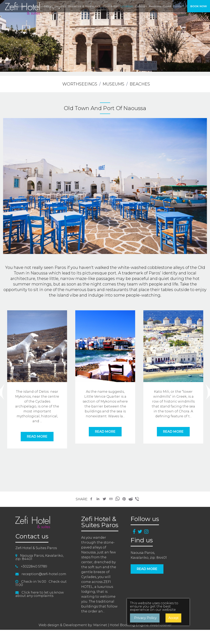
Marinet (100, 625)
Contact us (32, 536)
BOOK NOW (199, 6)
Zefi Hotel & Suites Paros (100, 522)
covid (167, 6)
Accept (173, 618)
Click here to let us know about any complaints (40, 594)
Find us (142, 540)
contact (179, 6)
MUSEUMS (113, 84)
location (127, 6)
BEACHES (140, 84)
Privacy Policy (145, 618)
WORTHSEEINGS (80, 84)
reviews (155, 6)
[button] (91, 499)
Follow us (145, 519)
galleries (141, 6)
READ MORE (37, 436)
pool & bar (110, 6)
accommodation (40, 6)
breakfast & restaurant (84, 6)
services (60, 6)
